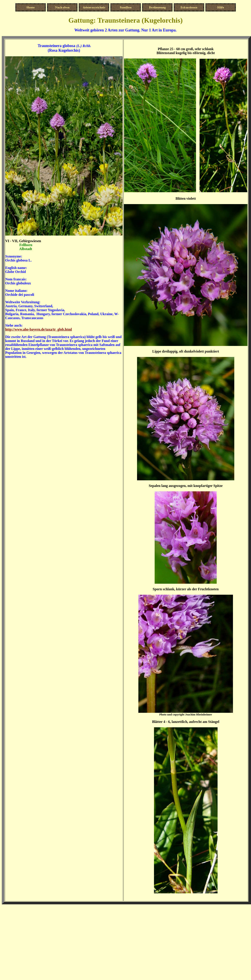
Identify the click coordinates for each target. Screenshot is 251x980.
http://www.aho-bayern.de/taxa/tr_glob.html (39, 329)
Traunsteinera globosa (56, 46)
